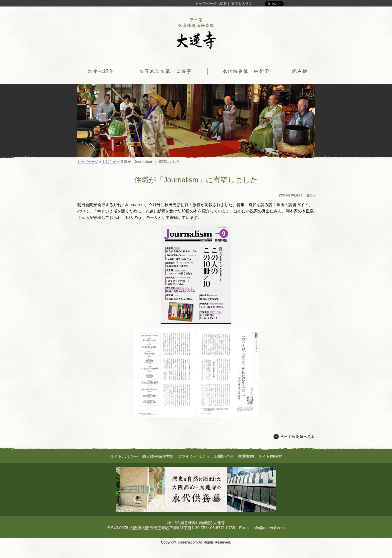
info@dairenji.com (269, 528)
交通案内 (246, 456)
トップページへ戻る (211, 3)
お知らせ (109, 162)
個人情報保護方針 (158, 456)
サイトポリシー (124, 456)
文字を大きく (242, 3)
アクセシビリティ (194, 456)
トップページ (88, 162)
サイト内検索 (270, 456)
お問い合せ (224, 456)
